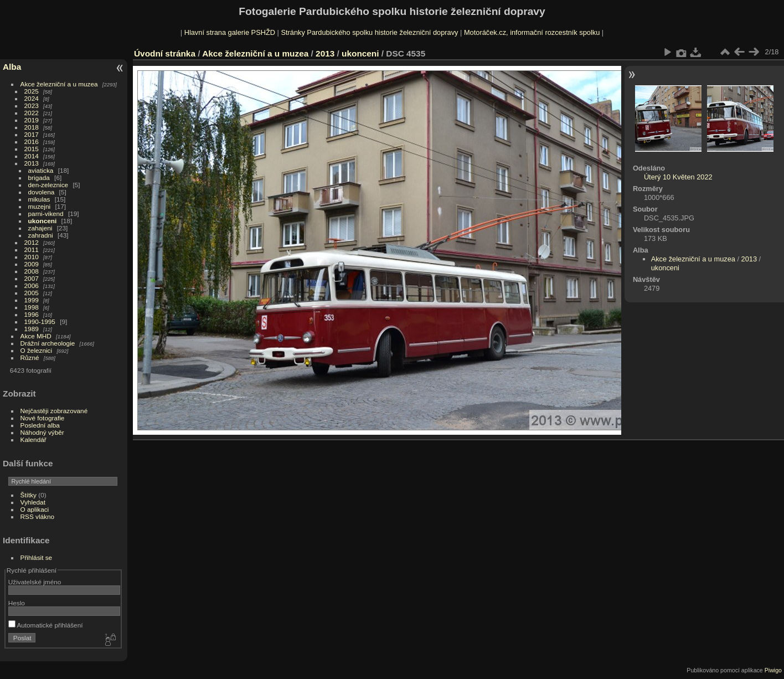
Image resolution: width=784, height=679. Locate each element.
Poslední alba (40, 425)
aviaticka (41, 170)
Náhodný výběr (42, 432)
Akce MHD (36, 336)
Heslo (17, 603)
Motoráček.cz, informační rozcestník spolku (532, 32)
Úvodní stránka (165, 53)
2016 (32, 142)
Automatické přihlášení (46, 625)
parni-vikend (46, 214)
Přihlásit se (37, 557)
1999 (32, 300)
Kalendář (33, 439)
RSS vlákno (37, 516)
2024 (32, 98)
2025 (32, 91)
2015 (32, 149)
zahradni (41, 235)
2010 (32, 257)
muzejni (40, 206)
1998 (32, 307)
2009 (32, 264)
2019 (32, 120)
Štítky (29, 495)
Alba (12, 67)
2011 (32, 250)
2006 (32, 286)
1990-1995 (40, 322)
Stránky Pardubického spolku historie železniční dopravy (369, 32)
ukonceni (43, 221)
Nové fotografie (43, 418)
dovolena (42, 192)
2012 (32, 242)
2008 (32, 271)
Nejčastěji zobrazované (54, 411)
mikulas (39, 199)
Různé (30, 357)
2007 (32, 278)
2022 (32, 113)
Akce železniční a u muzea (59, 84)
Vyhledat (33, 502)
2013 (32, 163)
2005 (32, 293)
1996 (32, 314)
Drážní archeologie (48, 343)
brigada (39, 178)
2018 (32, 127)
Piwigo (773, 670)
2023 (32, 106)
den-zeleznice (48, 185)
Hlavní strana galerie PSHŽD (230, 32)
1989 (32, 329)
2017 (32, 134)
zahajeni (40, 228)
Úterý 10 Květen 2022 (678, 177)
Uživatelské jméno (35, 582)
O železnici (37, 350)
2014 (32, 156)
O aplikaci (35, 509)
